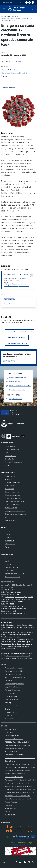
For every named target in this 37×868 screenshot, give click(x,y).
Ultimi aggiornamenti (12, 712)
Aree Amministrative (12, 449)
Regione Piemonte (11, 802)
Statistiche (9, 715)
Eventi (7, 558)
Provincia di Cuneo (11, 808)
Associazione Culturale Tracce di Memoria (18, 786)
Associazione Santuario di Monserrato (17, 796)
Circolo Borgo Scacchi (12, 736)
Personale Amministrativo (14, 462)
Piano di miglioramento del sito (15, 677)
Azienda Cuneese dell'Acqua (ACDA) (17, 774)
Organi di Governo (11, 446)
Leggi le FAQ (9, 681)
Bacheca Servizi (10, 693)
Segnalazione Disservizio (13, 687)
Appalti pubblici (10, 486)
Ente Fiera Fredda (11, 751)
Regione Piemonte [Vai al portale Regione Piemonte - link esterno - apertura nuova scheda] (7, 2)
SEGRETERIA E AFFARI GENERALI (17, 275)
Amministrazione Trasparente (15, 668)
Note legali (9, 703)
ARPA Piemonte (10, 815)
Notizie (7, 531)
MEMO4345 (9, 805)
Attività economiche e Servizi (15, 574)
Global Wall (9, 732)
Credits (7, 709)
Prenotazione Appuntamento (15, 684)
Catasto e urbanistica (12, 492)
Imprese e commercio (12, 505)
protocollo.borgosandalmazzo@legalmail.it (19, 597)
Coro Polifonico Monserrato (14, 777)
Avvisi (7, 547)
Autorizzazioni (10, 489)
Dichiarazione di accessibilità (14, 671)
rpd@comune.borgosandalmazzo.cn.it (18, 656)
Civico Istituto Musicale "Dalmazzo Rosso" (19, 745)
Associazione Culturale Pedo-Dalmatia (18, 770)
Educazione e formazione (13, 498)
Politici (7, 465)
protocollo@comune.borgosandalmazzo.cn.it (17, 286)
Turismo (8, 517)
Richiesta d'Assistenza (12, 690)
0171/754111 (15, 280)
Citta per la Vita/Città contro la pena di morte (20, 767)
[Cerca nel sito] (32, 9)
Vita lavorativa (10, 520)
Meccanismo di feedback (13, 674)
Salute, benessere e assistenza (15, 511)
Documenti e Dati (11, 456)
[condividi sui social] (6, 62)
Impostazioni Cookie (12, 706)
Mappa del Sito (10, 718)
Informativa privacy (11, 699)
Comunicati (9, 534)
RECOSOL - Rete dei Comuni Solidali (17, 742)
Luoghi (7, 561)
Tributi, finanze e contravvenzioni (16, 514)
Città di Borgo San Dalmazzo (20, 9)
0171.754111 (8, 587)
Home (3, 16)
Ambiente (8, 479)
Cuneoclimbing (10, 761)
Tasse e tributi (10, 541)
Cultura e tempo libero (12, 495)
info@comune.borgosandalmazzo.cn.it (15, 284)
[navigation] (4, 9)
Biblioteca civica (10, 544)
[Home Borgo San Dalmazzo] (18, 9)
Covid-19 (15, 16)
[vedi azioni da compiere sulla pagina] (16, 62)
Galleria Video (10, 571)
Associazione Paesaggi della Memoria (17, 783)
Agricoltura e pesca (11, 476)
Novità (9, 16)
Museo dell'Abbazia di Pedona (15, 748)
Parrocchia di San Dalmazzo (14, 755)
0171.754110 (9, 590)
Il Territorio (9, 564)
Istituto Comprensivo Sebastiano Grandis (18, 799)
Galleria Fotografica (11, 567)
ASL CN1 (8, 812)
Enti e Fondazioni (11, 459)
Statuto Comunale (11, 696)
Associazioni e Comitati (13, 577)
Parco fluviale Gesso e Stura (14, 739)
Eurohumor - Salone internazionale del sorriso (20, 758)
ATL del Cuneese (11, 729)
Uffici (7, 453)
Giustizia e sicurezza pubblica (14, 501)
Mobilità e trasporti (11, 508)
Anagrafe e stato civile (12, 482)
